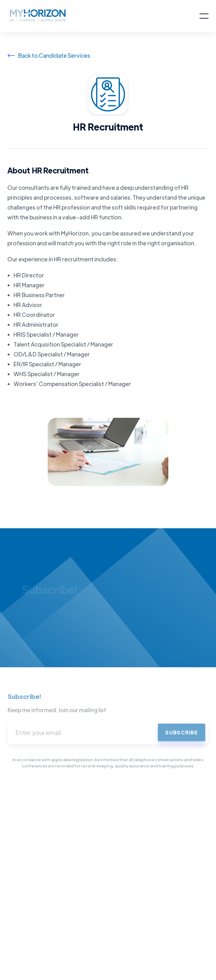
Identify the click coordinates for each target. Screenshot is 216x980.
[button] (204, 16)
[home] (103, 16)
